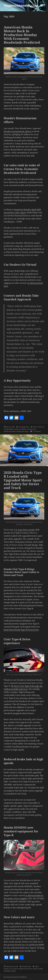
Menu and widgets (42, 8)
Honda (19, 431)
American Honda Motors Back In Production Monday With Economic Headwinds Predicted (22, 35)
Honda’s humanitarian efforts (18, 131)
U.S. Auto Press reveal (24, 530)
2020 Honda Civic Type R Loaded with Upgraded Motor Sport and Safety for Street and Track (23, 480)
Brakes (6, 969)
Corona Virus (31, 429)
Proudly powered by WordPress (15, 977)
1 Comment (37, 431)
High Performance (25, 969)
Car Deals (22, 429)
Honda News (26, 966)
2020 (35, 427)
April (16, 429)
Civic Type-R (14, 969)
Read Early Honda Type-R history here (21, 630)
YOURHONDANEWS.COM (21, 6)
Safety (13, 971)
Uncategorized (24, 427)
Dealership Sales (10, 431)
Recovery (25, 431)
